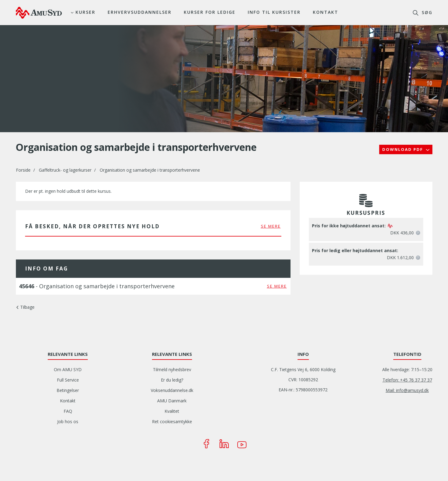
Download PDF (403, 149)
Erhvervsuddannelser (140, 12)
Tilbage (27, 307)
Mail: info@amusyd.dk (407, 390)
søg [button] (426, 12)
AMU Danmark (172, 401)
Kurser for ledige (210, 12)
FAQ (68, 411)
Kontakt (326, 12)
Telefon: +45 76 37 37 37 (407, 380)
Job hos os (68, 421)
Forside (23, 170)
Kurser (85, 12)
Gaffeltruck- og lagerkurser (65, 170)
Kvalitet (172, 411)
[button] (418, 233)
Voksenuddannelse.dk (172, 390)
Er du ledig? (172, 380)
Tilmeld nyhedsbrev (172, 369)
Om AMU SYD (68, 369)
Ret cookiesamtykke (172, 421)
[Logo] (39, 13)
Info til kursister (274, 12)
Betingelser (68, 390)
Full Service (68, 380)
